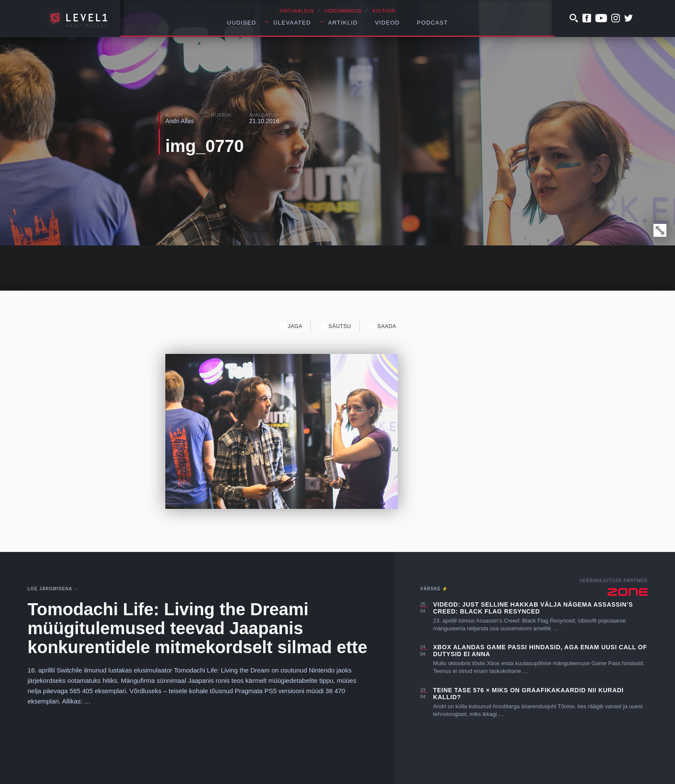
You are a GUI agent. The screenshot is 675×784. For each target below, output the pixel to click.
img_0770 (204, 146)
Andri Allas (180, 121)
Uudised (242, 23)
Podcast (433, 23)
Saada (382, 326)
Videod (387, 23)
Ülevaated (292, 23)
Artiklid (343, 23)
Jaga (291, 326)
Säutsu (335, 326)
